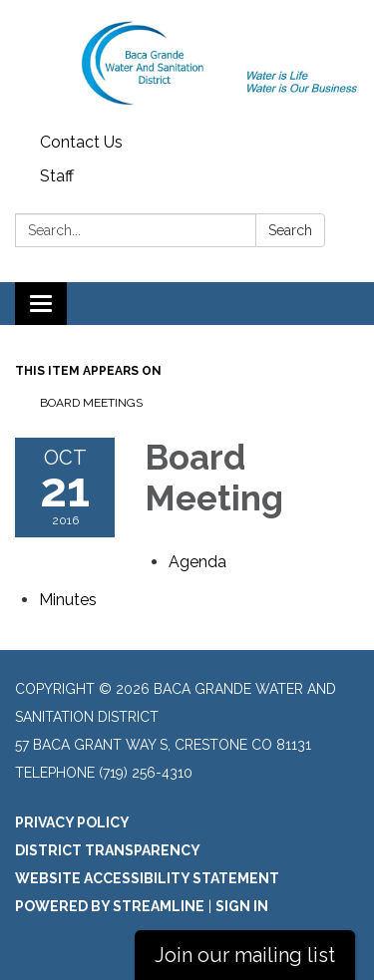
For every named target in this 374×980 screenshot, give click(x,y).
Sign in (242, 906)
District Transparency (108, 850)
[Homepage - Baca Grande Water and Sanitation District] (187, 63)
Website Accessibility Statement (147, 878)
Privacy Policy (72, 822)
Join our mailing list (245, 955)
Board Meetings (91, 403)
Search (290, 230)
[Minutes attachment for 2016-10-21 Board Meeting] (68, 600)
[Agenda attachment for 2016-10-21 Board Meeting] (197, 562)
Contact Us (81, 142)
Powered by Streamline (110, 906)
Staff (57, 176)
